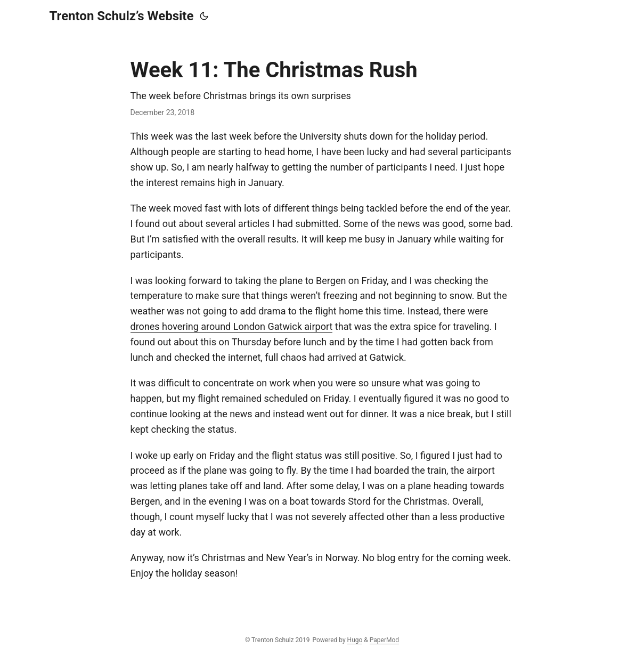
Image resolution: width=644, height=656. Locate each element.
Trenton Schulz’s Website (122, 16)
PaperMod (384, 640)
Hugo (355, 640)
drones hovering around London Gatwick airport (232, 326)
